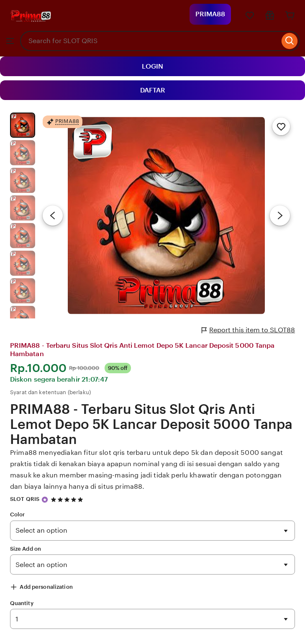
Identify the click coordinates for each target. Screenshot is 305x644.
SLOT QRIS (25, 499)
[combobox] (150, 41)
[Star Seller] (45, 500)
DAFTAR (153, 90)
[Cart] (290, 15)
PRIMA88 (210, 14)
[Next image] (280, 216)
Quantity (22, 603)
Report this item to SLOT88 (248, 330)
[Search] (290, 41)
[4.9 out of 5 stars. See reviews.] (68, 499)
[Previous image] (53, 216)
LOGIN (152, 66)
